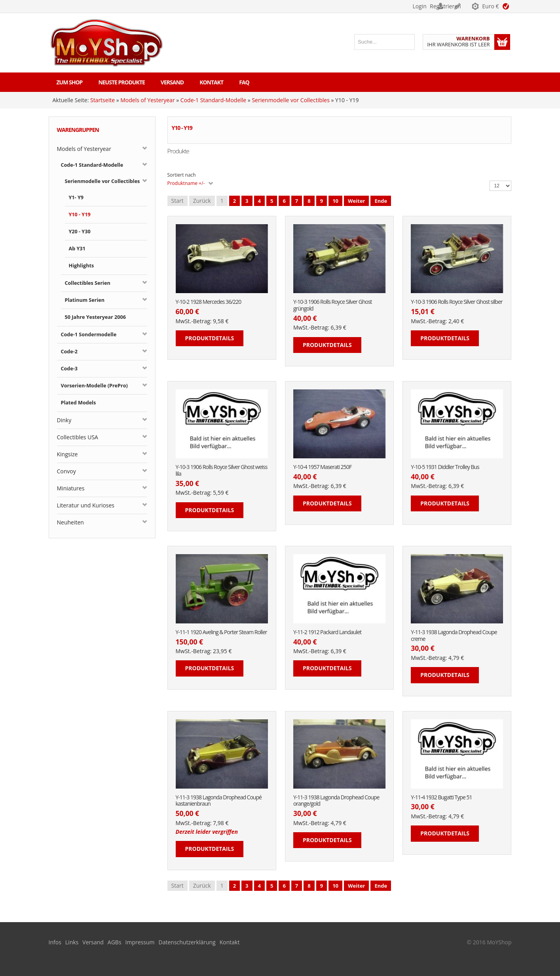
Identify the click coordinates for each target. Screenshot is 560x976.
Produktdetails (210, 338)
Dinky (64, 420)
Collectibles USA (78, 437)
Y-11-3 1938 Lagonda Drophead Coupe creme (454, 636)
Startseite (103, 100)
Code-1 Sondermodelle (89, 335)
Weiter (356, 201)
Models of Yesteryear (147, 100)
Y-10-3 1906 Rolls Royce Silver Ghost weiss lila (222, 471)
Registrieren (449, 6)
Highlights (82, 266)
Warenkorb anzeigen (502, 42)
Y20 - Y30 (80, 232)
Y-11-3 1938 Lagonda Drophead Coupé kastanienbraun (219, 801)
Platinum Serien (85, 300)
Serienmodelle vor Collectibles (290, 100)
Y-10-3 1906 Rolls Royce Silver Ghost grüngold (333, 305)
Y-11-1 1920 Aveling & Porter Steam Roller (221, 632)
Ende (381, 201)
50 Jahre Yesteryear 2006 (95, 317)
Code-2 (69, 352)
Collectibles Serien (88, 283)
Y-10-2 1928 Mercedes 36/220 (209, 302)
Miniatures (71, 488)
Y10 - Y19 (80, 214)
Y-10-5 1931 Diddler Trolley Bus (445, 467)
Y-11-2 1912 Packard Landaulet (327, 632)
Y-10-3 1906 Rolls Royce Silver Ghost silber (457, 302)
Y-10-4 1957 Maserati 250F (322, 467)
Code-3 (69, 369)
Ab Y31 (77, 249)
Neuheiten (70, 522)
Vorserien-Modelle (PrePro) (94, 386)
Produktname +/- (186, 183)
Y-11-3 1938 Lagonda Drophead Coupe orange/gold (336, 801)
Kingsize (67, 454)
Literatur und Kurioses (86, 505)
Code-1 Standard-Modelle (213, 100)
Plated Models (79, 403)
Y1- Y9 (76, 197)
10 (335, 201)
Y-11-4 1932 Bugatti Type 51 (441, 798)
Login (409, 6)
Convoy (66, 471)
